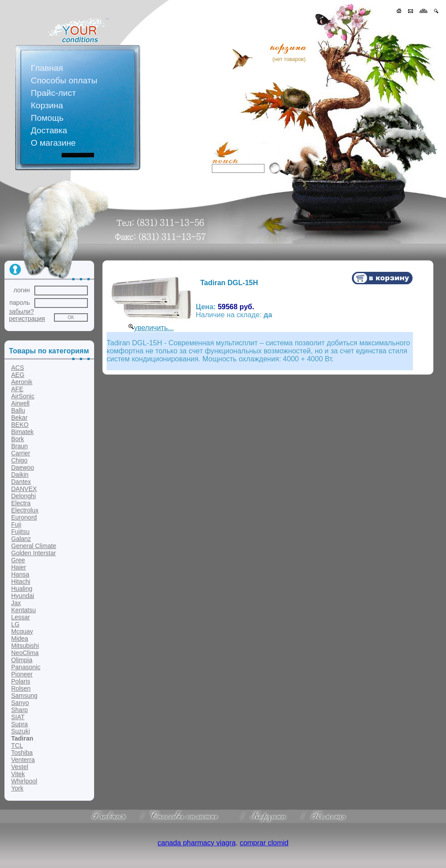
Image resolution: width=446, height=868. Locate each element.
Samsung (24, 696)
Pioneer (22, 674)
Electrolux (25, 510)
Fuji (16, 524)
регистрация (27, 319)
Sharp (19, 710)
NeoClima (25, 653)
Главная (47, 68)
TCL (17, 745)
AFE (17, 389)
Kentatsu (23, 610)
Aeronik (22, 382)
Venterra (23, 760)
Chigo (19, 460)
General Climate (34, 546)
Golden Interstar (33, 553)
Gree (18, 560)
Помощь (47, 118)
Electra (21, 503)
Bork (18, 439)
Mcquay (22, 631)
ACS (18, 368)
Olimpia (22, 660)
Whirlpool (24, 781)
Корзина (47, 105)
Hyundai (23, 596)
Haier (19, 567)
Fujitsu (20, 532)
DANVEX (24, 489)
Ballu (18, 410)
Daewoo (23, 467)
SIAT (18, 717)
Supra (19, 724)
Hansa (20, 574)
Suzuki (21, 731)
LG (15, 624)
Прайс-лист (53, 93)
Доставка (49, 130)
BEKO (20, 425)
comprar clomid (264, 843)
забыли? (21, 311)
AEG (18, 375)
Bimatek (23, 432)
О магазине (53, 143)
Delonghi (23, 496)
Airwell (20, 403)
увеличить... (154, 328)
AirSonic (23, 396)
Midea (20, 639)
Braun (19, 446)
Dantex (21, 482)
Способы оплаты (64, 80)
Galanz (21, 539)
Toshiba (22, 753)
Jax (16, 603)
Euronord (24, 517)
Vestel (20, 767)
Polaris (21, 681)
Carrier (21, 453)
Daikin (20, 475)
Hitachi (21, 581)
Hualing (22, 589)
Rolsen (21, 688)
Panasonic (26, 667)
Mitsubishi (25, 646)
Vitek (18, 774)
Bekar (19, 418)
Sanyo (20, 703)
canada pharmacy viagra (196, 843)
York (17, 788)
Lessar (21, 617)
